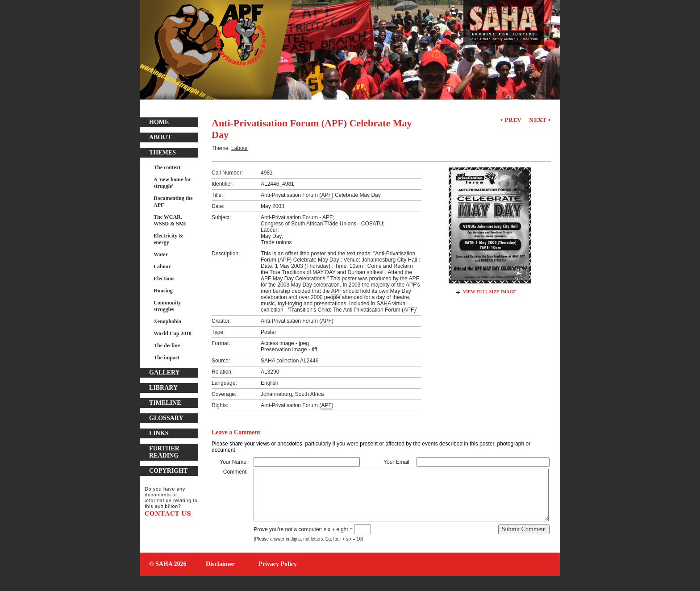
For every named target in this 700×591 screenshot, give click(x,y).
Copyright (168, 471)
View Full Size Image (490, 292)
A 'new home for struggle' (172, 183)
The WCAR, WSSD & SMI (170, 220)
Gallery (165, 372)
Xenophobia (167, 321)
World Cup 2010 (173, 333)
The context (167, 167)
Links (159, 433)
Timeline (165, 403)
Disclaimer (220, 564)
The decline (167, 345)
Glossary (166, 418)
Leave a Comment (236, 432)
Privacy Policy (278, 564)
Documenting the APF (173, 202)
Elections (164, 279)
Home (159, 122)
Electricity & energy (168, 239)
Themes (162, 152)
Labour (162, 266)
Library (163, 388)
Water (161, 254)
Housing (163, 291)
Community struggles (167, 306)
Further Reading (164, 452)
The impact (167, 358)
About (160, 137)
